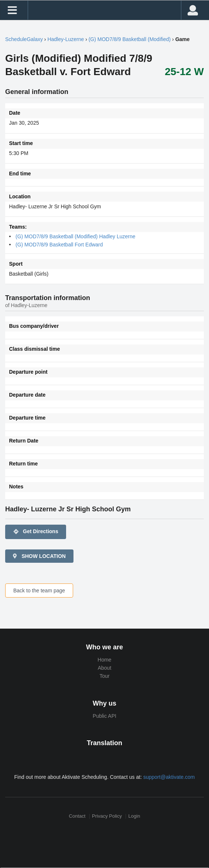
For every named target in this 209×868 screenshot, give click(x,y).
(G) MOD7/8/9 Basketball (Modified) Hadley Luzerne (75, 236)
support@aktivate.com (169, 777)
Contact (77, 816)
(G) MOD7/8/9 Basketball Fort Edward (59, 245)
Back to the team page (39, 591)
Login (134, 816)
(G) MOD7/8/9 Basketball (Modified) (130, 39)
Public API (104, 716)
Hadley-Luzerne (66, 39)
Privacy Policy (107, 816)
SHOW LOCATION (39, 556)
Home (104, 660)
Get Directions (36, 532)
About (105, 668)
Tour (104, 676)
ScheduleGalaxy (24, 39)
